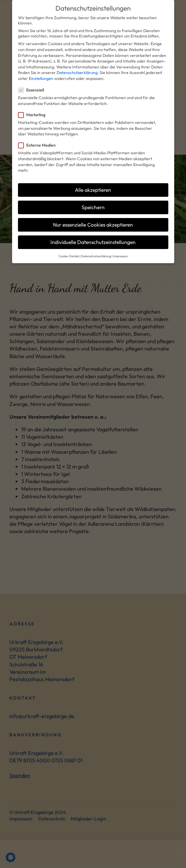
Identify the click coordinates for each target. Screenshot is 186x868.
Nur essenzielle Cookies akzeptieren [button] (93, 217)
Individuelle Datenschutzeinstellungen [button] (93, 234)
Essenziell (33, 82)
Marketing (34, 107)
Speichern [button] (93, 200)
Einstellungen (41, 71)
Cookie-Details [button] (69, 248)
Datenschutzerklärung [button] (96, 248)
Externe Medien (39, 137)
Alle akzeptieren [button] (93, 182)
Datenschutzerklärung (77, 65)
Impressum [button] (121, 248)
